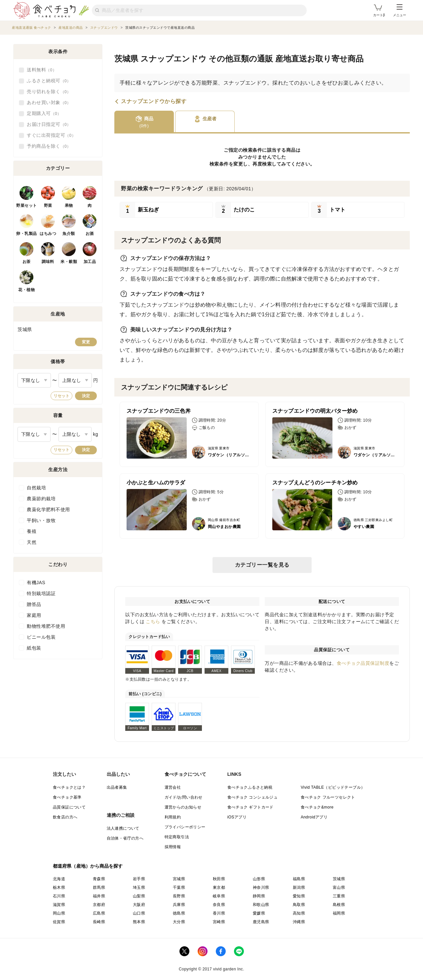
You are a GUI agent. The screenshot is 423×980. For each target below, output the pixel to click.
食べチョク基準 (67, 797)
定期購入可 (44, 114)
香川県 (219, 913)
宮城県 (179, 879)
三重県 (339, 896)
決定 (86, 396)
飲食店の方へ (65, 817)
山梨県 (139, 896)
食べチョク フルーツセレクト (328, 797)
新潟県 (299, 887)
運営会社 (173, 787)
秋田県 (219, 879)
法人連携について (123, 828)
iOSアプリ (237, 817)
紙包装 (34, 648)
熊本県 (139, 922)
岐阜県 (219, 896)
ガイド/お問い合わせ (184, 797)
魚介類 (69, 234)
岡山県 (59, 913)
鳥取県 (299, 905)
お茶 (27, 262)
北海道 (59, 879)
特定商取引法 (177, 837)
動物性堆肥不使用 (46, 626)
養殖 (32, 531)
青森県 (99, 879)
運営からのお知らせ (183, 807)
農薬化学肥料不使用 (48, 509)
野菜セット (27, 206)
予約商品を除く (49, 146)
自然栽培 (36, 488)
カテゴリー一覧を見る (262, 565)
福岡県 (339, 913)
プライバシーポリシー (185, 827)
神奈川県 (261, 887)
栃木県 (59, 887)
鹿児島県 (261, 922)
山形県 (259, 879)
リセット (61, 396)
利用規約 (173, 817)
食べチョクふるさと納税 (250, 787)
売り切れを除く (49, 92)
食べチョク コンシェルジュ (253, 797)
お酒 (90, 234)
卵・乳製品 (27, 234)
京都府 (99, 905)
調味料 (48, 262)
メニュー (400, 11)
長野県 (179, 896)
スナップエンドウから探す (154, 101)
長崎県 (99, 922)
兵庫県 (179, 905)
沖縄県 (299, 922)
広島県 (99, 913)
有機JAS (36, 583)
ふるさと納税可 (49, 81)
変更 (86, 342)
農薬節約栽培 (41, 499)
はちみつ (48, 234)
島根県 (339, 905)
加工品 (90, 262)
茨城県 (339, 879)
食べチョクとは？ (69, 787)
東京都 (219, 887)
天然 (32, 542)
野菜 (48, 206)
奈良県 (219, 905)
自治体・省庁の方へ (125, 838)
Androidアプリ (314, 817)
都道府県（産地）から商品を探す (88, 866)
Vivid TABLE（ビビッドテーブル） (333, 787)
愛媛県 (259, 913)
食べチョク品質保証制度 (363, 663)
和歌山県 (261, 905)
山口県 (139, 913)
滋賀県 (59, 905)
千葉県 (179, 887)
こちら (153, 622)
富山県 (339, 887)
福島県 (299, 879)
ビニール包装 (41, 637)
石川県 (59, 896)
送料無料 (42, 70)
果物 (69, 206)
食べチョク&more (317, 807)
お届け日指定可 (49, 125)
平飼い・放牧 (41, 520)
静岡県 (259, 896)
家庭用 (34, 615)
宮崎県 (219, 922)
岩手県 (139, 879)
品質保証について (69, 807)
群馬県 (99, 887)
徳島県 (179, 913)
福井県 (99, 896)
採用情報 (173, 847)
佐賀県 (59, 922)
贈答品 (34, 604)
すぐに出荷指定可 (51, 135)
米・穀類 (69, 262)
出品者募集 (117, 787)
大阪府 (139, 905)
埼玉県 (139, 887)
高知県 (299, 913)
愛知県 (299, 896)
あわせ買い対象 (49, 103)
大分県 (179, 922)
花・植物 (26, 290)
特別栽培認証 (41, 593)
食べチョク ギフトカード (250, 807)
